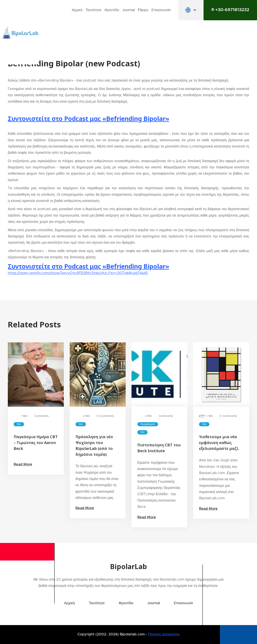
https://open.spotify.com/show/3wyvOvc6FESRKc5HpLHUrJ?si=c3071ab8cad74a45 (78, 273)
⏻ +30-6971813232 (230, 10)
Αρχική (77, 10)
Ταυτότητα (93, 10)
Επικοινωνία (161, 10)
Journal (128, 10)
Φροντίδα (112, 10)
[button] (191, 10)
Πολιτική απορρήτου (164, 634)
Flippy (143, 10)
